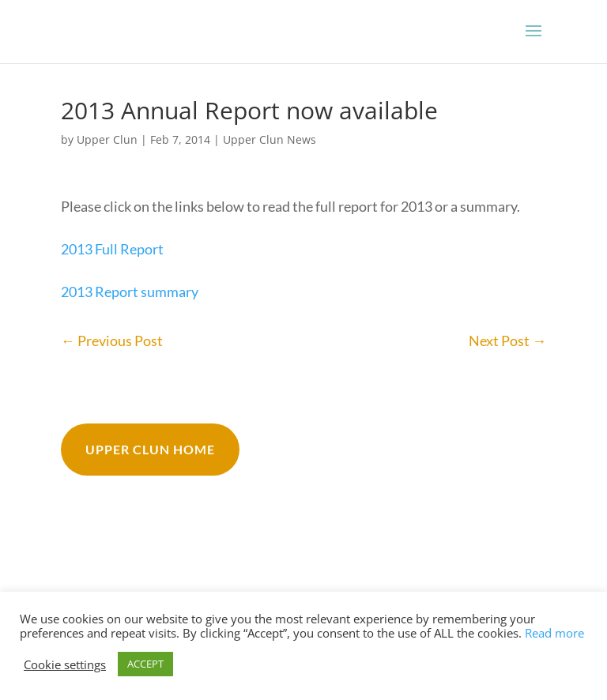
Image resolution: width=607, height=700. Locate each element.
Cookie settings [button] (65, 664)
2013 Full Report (112, 249)
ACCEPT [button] (145, 664)
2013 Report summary (130, 292)
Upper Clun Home (150, 449)
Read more (554, 633)
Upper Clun (107, 139)
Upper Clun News (270, 139)
